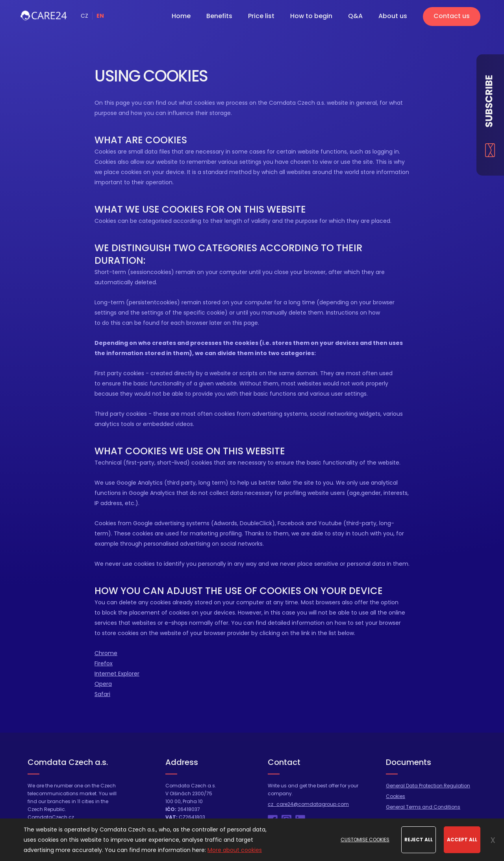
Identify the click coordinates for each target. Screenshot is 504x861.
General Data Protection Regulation (428, 786)
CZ (84, 16)
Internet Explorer (117, 674)
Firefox (104, 663)
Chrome (106, 653)
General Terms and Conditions (423, 807)
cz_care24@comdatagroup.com (308, 804)
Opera (103, 684)
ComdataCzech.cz (51, 817)
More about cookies (235, 850)
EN (100, 16)
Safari (102, 694)
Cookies (396, 796)
